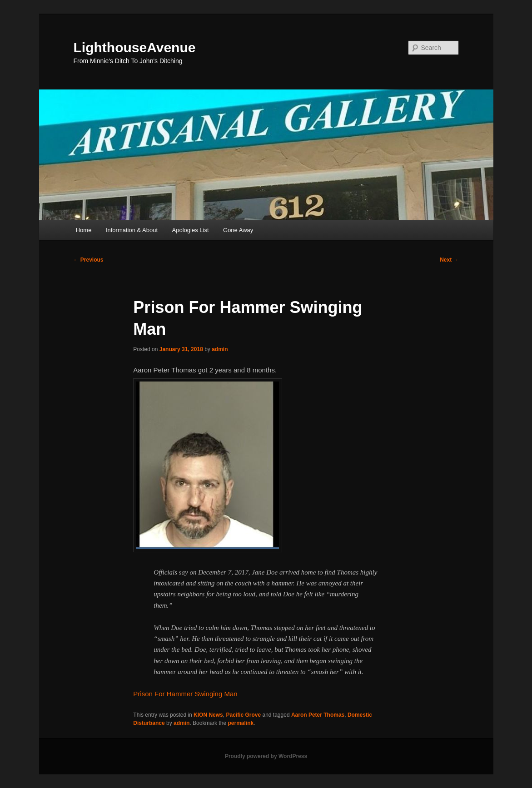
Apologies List (191, 230)
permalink (241, 723)
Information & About (132, 230)
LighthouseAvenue (135, 47)
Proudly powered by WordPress (266, 756)
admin (220, 349)
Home (84, 230)
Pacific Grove (243, 715)
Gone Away (238, 230)
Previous (89, 260)
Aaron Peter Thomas (318, 715)
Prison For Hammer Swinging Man (185, 694)
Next (449, 260)
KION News (208, 715)
